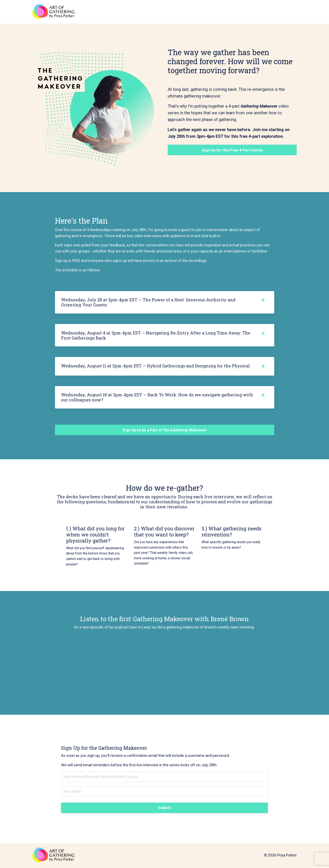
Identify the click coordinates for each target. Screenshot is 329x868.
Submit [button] (164, 809)
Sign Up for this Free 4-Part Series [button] (232, 150)
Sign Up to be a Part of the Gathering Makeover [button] (164, 431)
